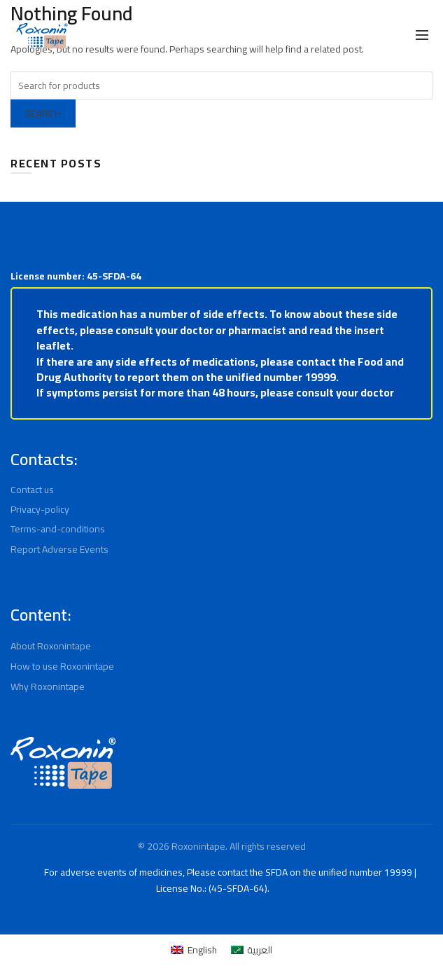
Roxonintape (197, 862)
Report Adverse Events (61, 565)
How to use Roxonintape (64, 682)
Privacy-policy (41, 525)
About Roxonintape (52, 661)
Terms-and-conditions (57, 545)
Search (46, 113)
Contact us (34, 506)
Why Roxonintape (49, 702)
